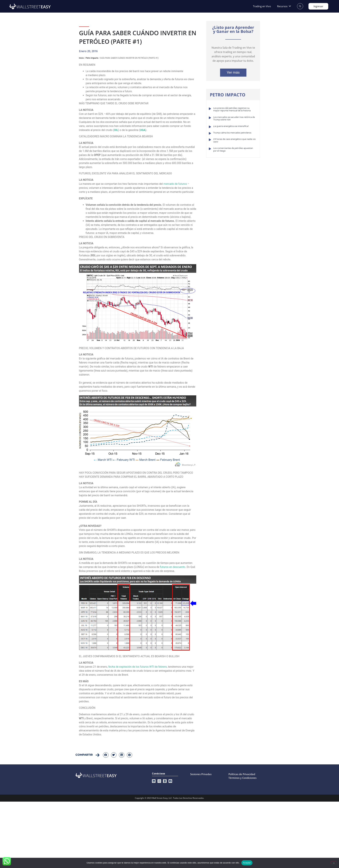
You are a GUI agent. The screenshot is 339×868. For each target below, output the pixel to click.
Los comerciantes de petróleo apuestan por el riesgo (233, 150)
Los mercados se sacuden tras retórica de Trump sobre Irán (234, 119)
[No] (334, 863)
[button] (284, 6)
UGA (143, 130)
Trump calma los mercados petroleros (232, 133)
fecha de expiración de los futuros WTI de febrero (138, 667)
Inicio (81, 58)
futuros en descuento (173, 567)
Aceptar (247, 863)
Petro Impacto (92, 58)
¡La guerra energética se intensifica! (231, 126)
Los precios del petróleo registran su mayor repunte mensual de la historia (232, 109)
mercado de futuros (175, 184)
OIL (116, 130)
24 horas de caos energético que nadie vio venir (234, 141)
